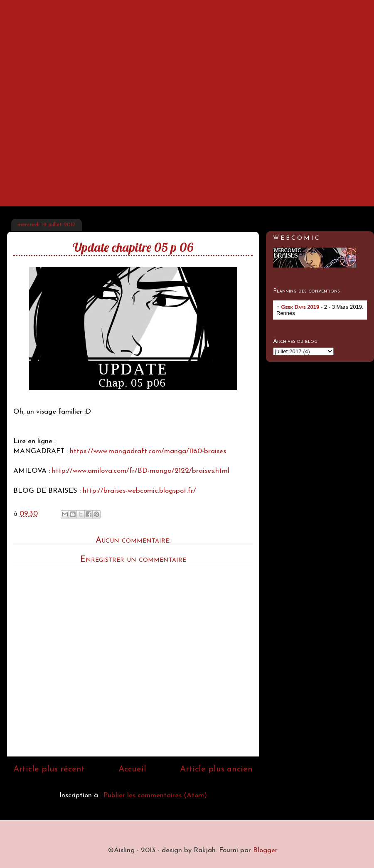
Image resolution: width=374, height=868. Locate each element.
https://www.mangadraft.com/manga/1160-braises (148, 451)
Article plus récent (49, 769)
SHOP (207, 198)
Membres (152, 198)
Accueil (39, 198)
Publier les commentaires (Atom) (155, 795)
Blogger (265, 850)
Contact (93, 198)
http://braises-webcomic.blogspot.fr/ (139, 491)
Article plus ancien (216, 769)
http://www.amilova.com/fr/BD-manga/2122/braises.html (141, 471)
